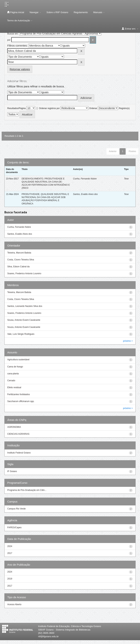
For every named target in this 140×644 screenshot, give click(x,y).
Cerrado (11, 381)
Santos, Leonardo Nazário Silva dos (25, 306)
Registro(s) (124, 108)
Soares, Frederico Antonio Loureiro (24, 273)
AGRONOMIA (14, 427)
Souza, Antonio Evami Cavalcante (24, 327)
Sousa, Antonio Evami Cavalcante (24, 320)
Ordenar (93, 108)
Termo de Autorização (20, 21)
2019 (10, 579)
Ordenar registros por (49, 108)
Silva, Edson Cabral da (18, 267)
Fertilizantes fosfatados (19, 394)
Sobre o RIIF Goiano (57, 12)
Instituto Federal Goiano (19, 453)
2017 (10, 553)
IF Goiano (12, 471)
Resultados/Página (16, 108)
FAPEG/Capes (14, 527)
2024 (10, 546)
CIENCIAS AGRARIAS (18, 434)
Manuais (99, 12)
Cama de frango (15, 367)
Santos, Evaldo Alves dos (85, 194)
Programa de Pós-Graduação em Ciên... (27, 490)
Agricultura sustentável (18, 360)
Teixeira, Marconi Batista (19, 253)
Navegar (35, 12)
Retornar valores (20, 69)
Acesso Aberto (14, 604)
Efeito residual (14, 387)
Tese (126, 179)
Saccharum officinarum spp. (21, 401)
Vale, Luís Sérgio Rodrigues (21, 334)
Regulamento (81, 12)
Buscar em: (13, 34)
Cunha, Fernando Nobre (85, 179)
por (9, 40)
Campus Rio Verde (16, 509)
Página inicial (16, 12)
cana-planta (13, 374)
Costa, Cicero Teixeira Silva (21, 260)
